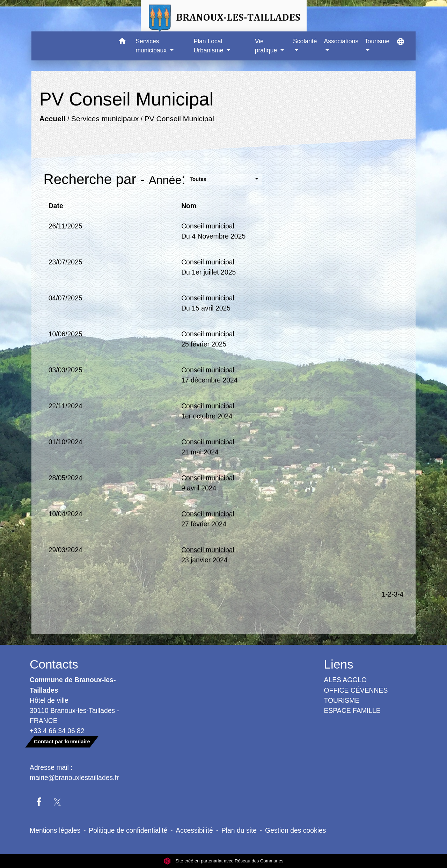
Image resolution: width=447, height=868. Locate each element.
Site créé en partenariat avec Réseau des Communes (224, 861)
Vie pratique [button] (267, 46)
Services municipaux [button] (152, 46)
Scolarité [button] (305, 41)
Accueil (52, 119)
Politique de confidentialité (128, 830)
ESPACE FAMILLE (352, 710)
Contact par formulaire (62, 741)
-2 (389, 594)
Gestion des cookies (295, 830)
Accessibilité (194, 830)
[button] (122, 42)
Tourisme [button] (377, 41)
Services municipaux (105, 119)
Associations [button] (341, 41)
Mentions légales (55, 830)
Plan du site (239, 830)
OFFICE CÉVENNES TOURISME (356, 695)
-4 (400, 594)
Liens (339, 664)
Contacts (54, 664)
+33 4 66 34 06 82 (57, 731)
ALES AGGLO (346, 680)
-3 (394, 594)
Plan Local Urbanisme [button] (209, 46)
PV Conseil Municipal (179, 119)
